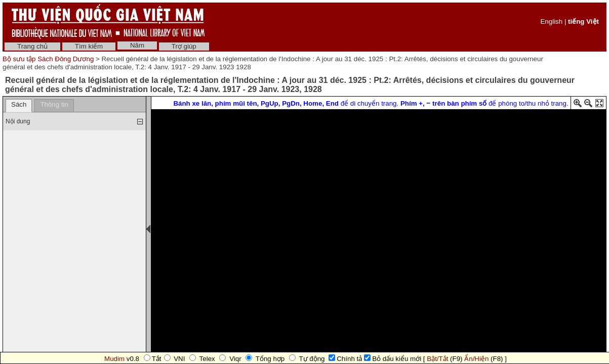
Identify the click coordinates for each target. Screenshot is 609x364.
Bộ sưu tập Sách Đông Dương (49, 59)
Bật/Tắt (437, 359)
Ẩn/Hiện (476, 359)
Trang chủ (32, 46)
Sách (19, 104)
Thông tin (54, 104)
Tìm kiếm (89, 46)
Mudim (114, 359)
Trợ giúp (184, 46)
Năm (137, 45)
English (551, 21)
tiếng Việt (583, 21)
